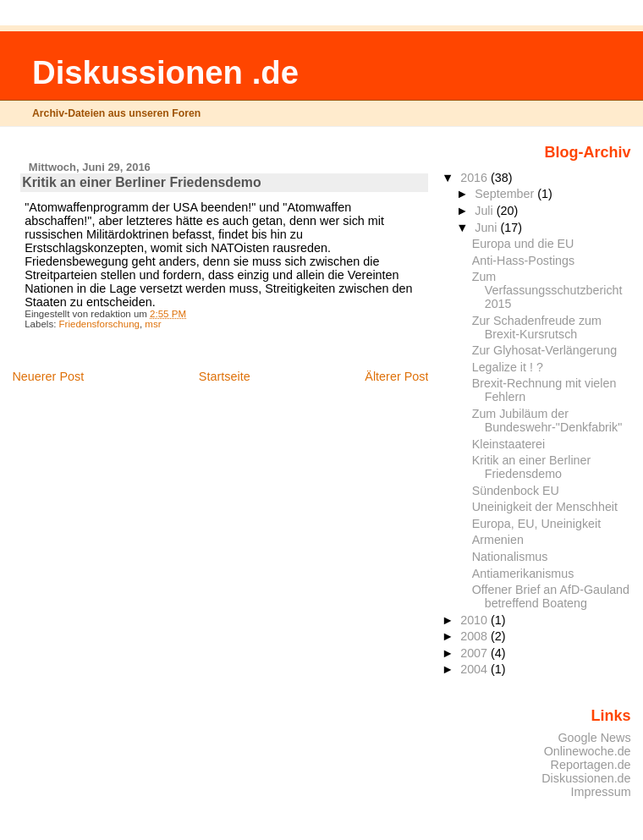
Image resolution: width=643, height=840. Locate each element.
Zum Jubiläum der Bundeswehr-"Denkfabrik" (547, 420)
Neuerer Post (48, 376)
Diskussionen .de (165, 72)
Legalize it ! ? (508, 367)
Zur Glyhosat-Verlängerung (544, 350)
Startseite (225, 376)
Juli (485, 211)
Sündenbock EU (516, 491)
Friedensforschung (99, 324)
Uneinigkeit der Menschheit (545, 507)
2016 (475, 178)
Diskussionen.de (586, 778)
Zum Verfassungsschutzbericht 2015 (547, 290)
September (506, 194)
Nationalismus (510, 557)
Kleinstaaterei (509, 444)
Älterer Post (396, 376)
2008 (475, 636)
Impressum (601, 792)
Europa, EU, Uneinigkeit (536, 524)
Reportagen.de (591, 765)
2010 (475, 620)
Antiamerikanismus (523, 574)
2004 (475, 669)
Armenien (498, 540)
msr (153, 324)
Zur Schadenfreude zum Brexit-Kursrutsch (537, 327)
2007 (475, 653)
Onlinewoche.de (588, 751)
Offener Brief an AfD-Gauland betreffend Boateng (551, 596)
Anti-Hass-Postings (523, 261)
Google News (594, 738)
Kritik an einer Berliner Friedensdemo (532, 467)
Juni (487, 228)
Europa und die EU (523, 244)
